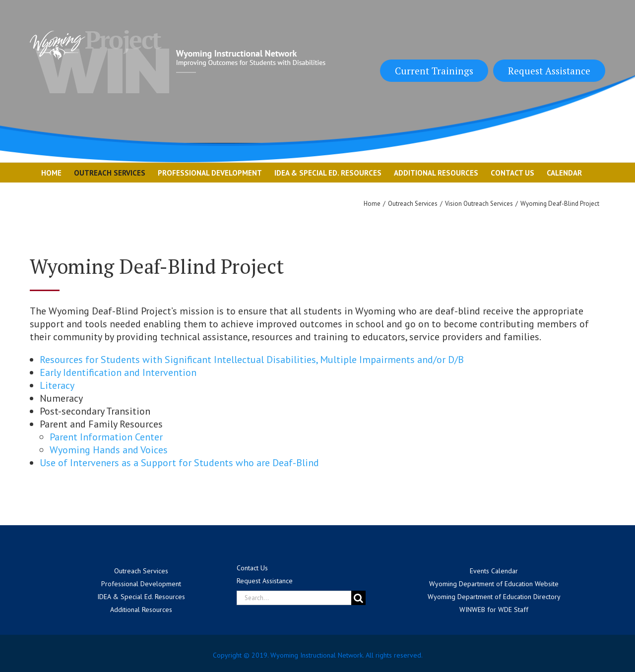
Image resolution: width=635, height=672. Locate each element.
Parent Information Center (106, 437)
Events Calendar (494, 571)
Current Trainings (434, 71)
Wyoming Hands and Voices (109, 450)
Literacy (57, 385)
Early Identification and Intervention (118, 372)
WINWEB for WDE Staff (494, 610)
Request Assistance (549, 71)
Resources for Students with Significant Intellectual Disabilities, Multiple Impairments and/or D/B (252, 360)
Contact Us (252, 568)
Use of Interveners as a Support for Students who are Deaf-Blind (179, 463)
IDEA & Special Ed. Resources (141, 597)
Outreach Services (141, 571)
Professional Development (141, 584)
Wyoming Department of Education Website (494, 584)
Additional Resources (141, 610)
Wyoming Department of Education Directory (494, 597)
